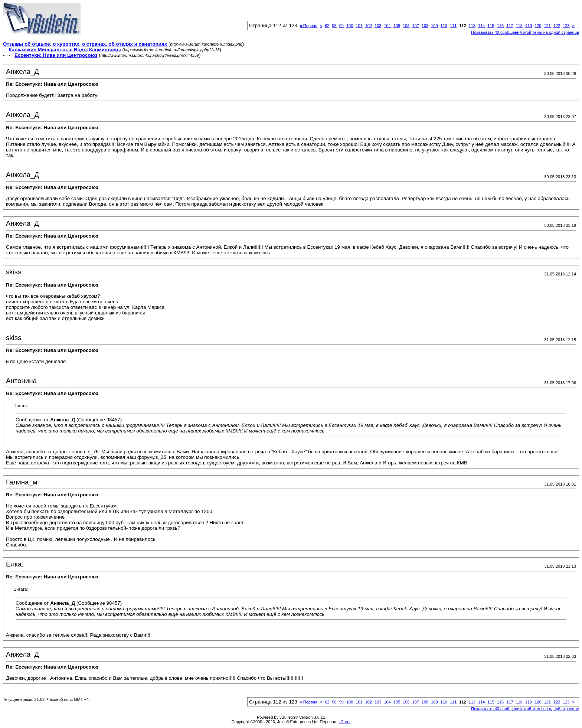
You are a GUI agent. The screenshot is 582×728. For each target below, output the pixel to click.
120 (538, 26)
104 (387, 26)
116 (500, 26)
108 (425, 26)
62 (327, 26)
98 (334, 26)
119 (529, 26)
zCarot (344, 722)
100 (350, 26)
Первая (309, 26)
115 (491, 26)
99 (341, 26)
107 (415, 26)
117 (510, 26)
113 (472, 26)
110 (444, 26)
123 (566, 26)
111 (453, 26)
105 (397, 26)
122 (557, 26)
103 (378, 26)
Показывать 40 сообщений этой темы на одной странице (525, 32)
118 (519, 26)
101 (359, 26)
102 (369, 26)
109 (434, 26)
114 (481, 26)
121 (547, 26)
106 (406, 26)
